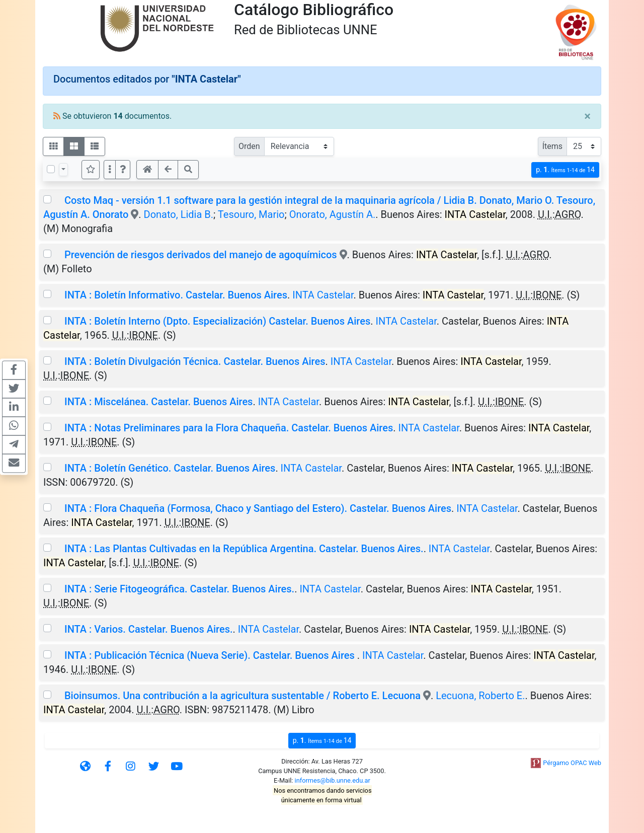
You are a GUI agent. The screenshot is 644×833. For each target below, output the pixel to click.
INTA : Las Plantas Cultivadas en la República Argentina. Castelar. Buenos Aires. (244, 549)
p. (565, 170)
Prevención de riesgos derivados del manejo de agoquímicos (202, 255)
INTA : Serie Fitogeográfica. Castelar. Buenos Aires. (179, 589)
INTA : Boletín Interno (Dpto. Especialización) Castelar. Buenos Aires (217, 321)
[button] (123, 170)
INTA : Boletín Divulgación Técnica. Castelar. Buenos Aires (195, 361)
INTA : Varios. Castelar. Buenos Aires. (149, 629)
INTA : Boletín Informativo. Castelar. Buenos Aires (176, 295)
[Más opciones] (110, 170)
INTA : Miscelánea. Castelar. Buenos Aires (158, 402)
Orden (249, 146)
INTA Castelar (323, 295)
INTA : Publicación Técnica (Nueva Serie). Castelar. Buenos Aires (211, 655)
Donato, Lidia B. (179, 214)
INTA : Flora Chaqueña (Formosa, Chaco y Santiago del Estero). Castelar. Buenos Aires (258, 508)
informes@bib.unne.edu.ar (333, 780)
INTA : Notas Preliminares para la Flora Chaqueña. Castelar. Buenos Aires (229, 428)
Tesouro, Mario (251, 214)
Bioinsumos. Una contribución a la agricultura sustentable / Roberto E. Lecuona (243, 696)
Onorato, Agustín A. (333, 214)
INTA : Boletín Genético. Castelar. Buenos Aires (170, 468)
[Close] (587, 116)
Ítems (552, 146)
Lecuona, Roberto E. (480, 696)
